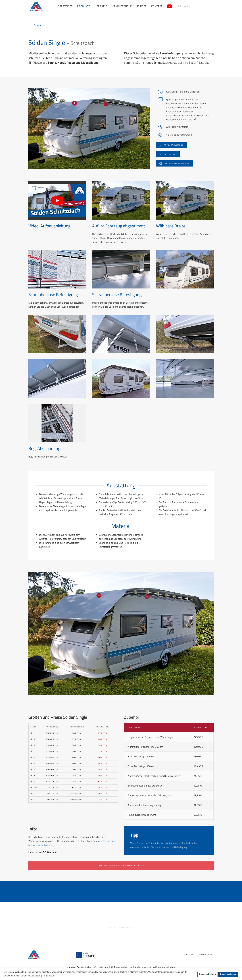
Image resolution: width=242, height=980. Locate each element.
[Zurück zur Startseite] (36, 6)
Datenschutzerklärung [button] (31, 976)
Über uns (101, 6)
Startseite (65, 6)
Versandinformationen (174, 164)
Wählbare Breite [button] (171, 226)
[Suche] (195, 6)
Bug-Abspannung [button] (44, 448)
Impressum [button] (50, 976)
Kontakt (157, 6)
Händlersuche (122, 6)
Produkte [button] (84, 6)
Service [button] (142, 6)
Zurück (35, 25)
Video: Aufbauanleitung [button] (49, 226)
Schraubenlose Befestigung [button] (53, 295)
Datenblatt (168, 154)
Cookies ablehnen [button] (207, 974)
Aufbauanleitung (171, 145)
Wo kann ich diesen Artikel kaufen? (121, 866)
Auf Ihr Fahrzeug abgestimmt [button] (119, 226)
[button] (75, 103)
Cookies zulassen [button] (228, 974)
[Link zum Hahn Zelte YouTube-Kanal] (169, 6)
